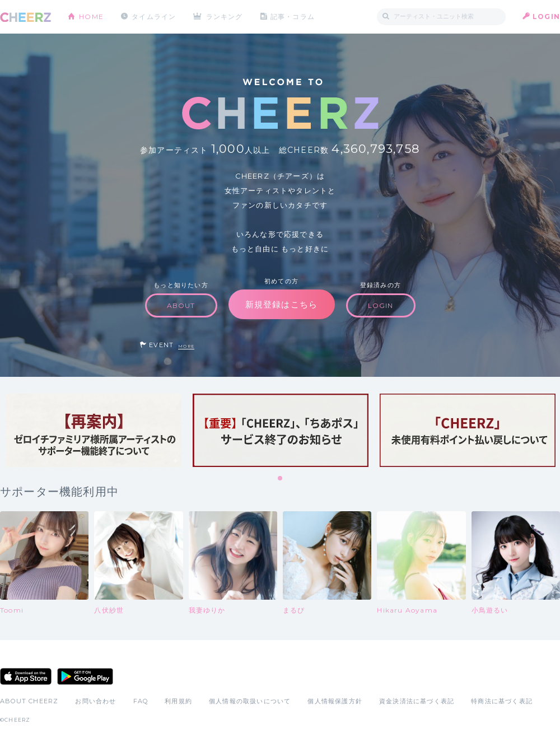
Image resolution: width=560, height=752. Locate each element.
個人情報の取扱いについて (250, 701)
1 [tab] (281, 479)
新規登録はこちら (282, 304)
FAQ (141, 701)
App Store (26, 676)
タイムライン (154, 17)
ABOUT (181, 305)
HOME (91, 17)
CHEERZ (25, 17)
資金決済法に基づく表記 (417, 701)
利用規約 (178, 701)
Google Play (85, 676)
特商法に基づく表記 (502, 701)
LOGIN (546, 17)
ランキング (225, 17)
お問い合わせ (95, 701)
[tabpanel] (94, 430)
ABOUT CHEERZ (29, 701)
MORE (186, 346)
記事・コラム (293, 17)
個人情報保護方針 (335, 701)
